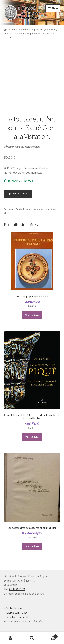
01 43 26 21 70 (17, 589)
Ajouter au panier (18, 193)
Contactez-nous (15, 608)
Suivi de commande (17, 612)
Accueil (12, 30)
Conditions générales (18, 617)
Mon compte (11, 638)
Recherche (32, 638)
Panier (50, 636)
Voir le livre (32, 315)
